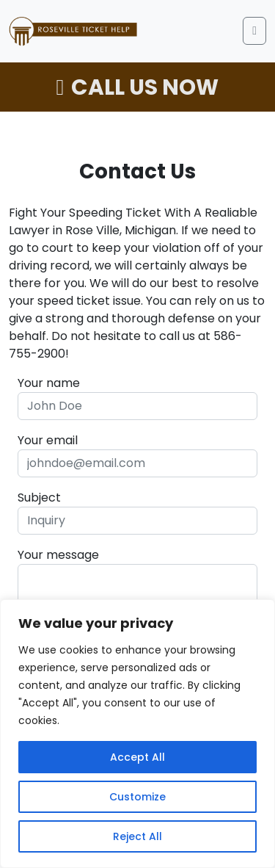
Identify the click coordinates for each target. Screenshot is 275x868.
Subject (39, 498)
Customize (137, 797)
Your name (49, 383)
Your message (58, 555)
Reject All (137, 836)
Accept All (137, 757)
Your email (48, 440)
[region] (137, 734)
